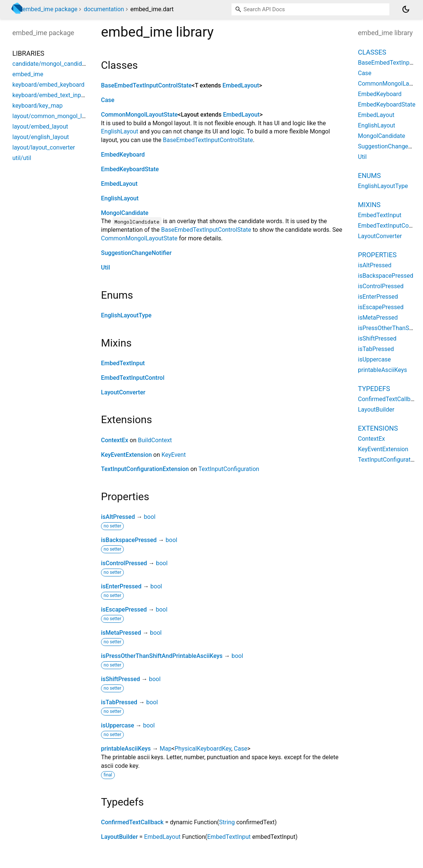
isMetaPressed (121, 633)
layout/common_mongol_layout (54, 116)
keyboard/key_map (37, 106)
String (227, 822)
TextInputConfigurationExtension (145, 469)
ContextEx (115, 440)
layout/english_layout (41, 137)
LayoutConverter (123, 392)
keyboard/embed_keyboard (48, 85)
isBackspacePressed (129, 540)
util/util (22, 158)
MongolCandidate (125, 213)
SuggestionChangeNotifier (136, 253)
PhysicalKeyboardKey (203, 749)
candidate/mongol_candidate (51, 64)
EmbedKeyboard (123, 155)
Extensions (378, 428)
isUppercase (118, 725)
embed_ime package (50, 9)
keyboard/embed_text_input (49, 95)
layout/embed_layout (40, 127)
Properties (377, 255)
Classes (372, 52)
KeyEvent (174, 455)
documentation (104, 9)
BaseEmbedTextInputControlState (146, 85)
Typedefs (374, 389)
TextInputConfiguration (229, 469)
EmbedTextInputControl (133, 378)
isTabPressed (119, 702)
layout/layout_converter (44, 147)
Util (105, 267)
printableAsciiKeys (126, 749)
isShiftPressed (120, 679)
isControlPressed (124, 563)
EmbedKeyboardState (130, 169)
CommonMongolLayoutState (139, 115)
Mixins (369, 205)
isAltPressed (118, 517)
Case (108, 100)
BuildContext (155, 440)
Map (166, 749)
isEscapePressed (124, 610)
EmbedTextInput (123, 363)
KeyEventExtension (126, 455)
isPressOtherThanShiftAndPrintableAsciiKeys (162, 656)
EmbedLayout (241, 85)
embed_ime (28, 74)
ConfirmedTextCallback (132, 822)
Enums (369, 176)
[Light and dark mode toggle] (406, 9)
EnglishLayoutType (126, 315)
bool (150, 517)
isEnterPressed (121, 586)
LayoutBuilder (119, 837)
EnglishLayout (120, 131)
